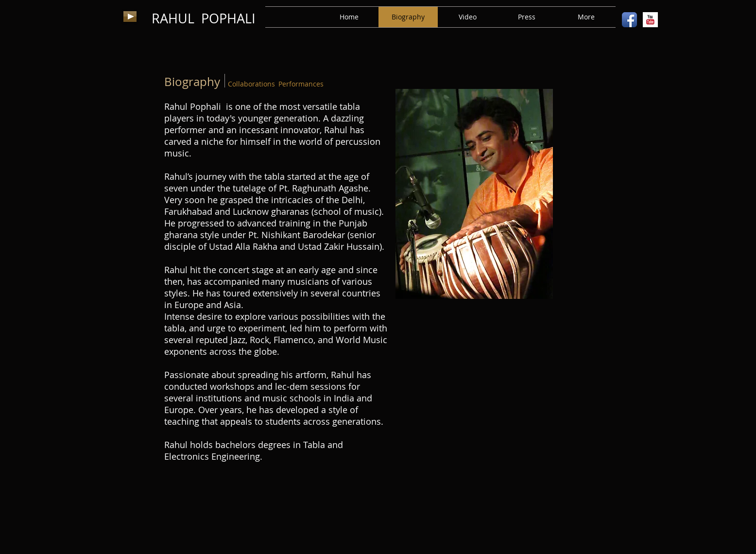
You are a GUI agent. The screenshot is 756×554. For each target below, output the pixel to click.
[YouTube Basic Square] (650, 20)
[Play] (130, 17)
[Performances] (301, 84)
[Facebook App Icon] (629, 20)
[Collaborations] (251, 84)
